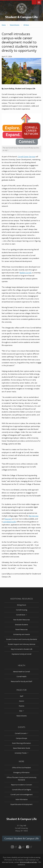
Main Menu (39, 2)
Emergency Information (21, 772)
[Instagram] (14, 847)
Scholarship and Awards (22, 634)
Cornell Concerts (21, 733)
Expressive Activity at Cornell (22, 654)
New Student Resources (21, 620)
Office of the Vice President (21, 768)
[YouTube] (21, 847)
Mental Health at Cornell (21, 672)
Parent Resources (21, 629)
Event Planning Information (21, 743)
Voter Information (22, 799)
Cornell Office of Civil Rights (21, 790)
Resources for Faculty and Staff (21, 681)
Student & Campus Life (21, 17)
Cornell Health (22, 676)
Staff (22, 696)
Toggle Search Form (34, 2)
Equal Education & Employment (21, 804)
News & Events (22, 716)
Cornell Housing (22, 610)
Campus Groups (21, 738)
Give (21, 711)
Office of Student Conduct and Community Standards (21, 779)
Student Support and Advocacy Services (22, 644)
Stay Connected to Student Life (22, 649)
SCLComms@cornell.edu (29, 862)
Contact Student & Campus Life (22, 838)
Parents (22, 706)
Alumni (21, 701)
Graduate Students (21, 624)
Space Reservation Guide (21, 748)
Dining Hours (22, 605)
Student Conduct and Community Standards (22, 639)
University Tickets (21, 753)
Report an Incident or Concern (22, 785)
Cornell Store (21, 615)
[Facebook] (29, 847)
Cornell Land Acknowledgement (22, 794)
